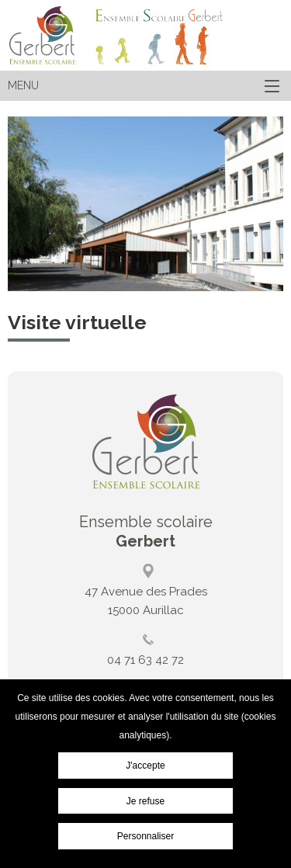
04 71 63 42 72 (145, 660)
